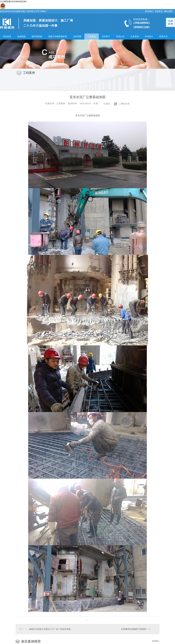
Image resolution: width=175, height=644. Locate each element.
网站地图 (168, 11)
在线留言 (159, 11)
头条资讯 (135, 36)
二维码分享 (124, 104)
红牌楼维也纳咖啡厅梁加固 (134, 629)
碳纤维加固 (37, 36)
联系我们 (149, 11)
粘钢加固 (22, 36)
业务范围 (77, 36)
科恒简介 (149, 36)
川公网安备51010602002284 (13, 1)
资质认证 (120, 36)
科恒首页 (7, 36)
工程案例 (92, 36)
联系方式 (163, 36)
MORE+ (156, 641)
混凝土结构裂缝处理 (58, 36)
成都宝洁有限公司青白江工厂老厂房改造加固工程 (52, 629)
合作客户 (106, 36)
